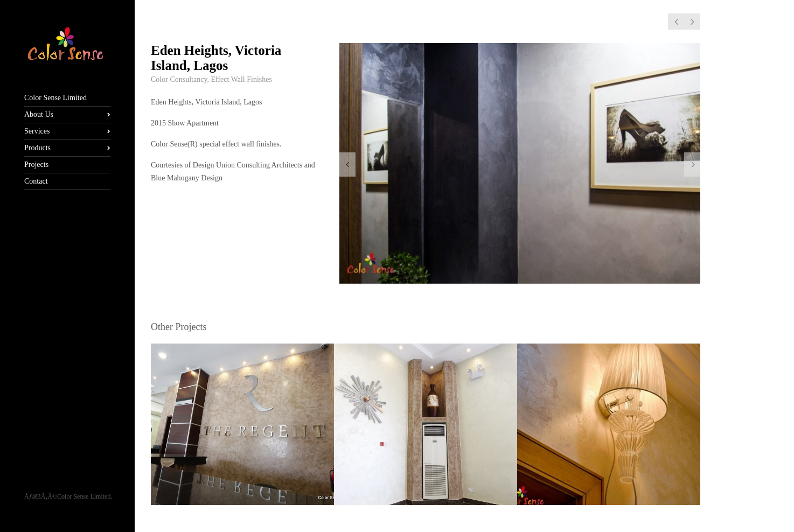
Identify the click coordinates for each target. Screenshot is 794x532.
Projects (36, 164)
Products (37, 148)
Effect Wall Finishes (241, 79)
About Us (39, 114)
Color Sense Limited (55, 98)
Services (37, 131)
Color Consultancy (179, 79)
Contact (36, 181)
